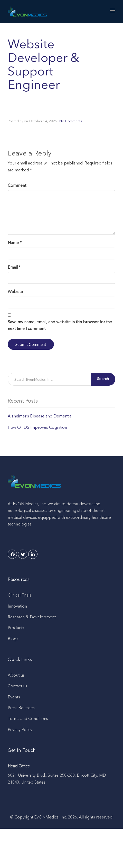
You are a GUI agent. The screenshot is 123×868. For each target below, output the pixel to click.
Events (14, 697)
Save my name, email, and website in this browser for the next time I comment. (60, 326)
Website (15, 292)
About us (16, 676)
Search (103, 379)
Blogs (13, 639)
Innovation (17, 607)
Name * (15, 243)
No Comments (71, 121)
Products (16, 628)
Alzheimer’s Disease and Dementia (40, 416)
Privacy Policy (20, 730)
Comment (17, 186)
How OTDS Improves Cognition (37, 428)
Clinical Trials (20, 596)
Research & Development (32, 617)
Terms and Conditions (28, 719)
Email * (14, 268)
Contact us (17, 686)
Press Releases (21, 708)
